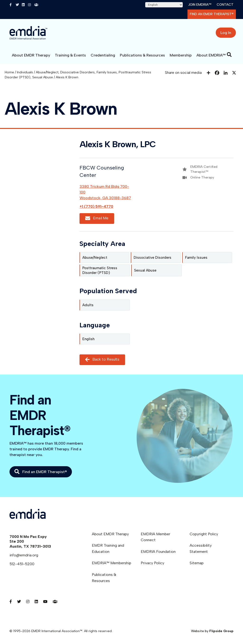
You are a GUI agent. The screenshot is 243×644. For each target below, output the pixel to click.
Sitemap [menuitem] (197, 563)
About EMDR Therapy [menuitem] (110, 534)
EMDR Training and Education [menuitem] (108, 548)
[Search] (229, 55)
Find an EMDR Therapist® (212, 14)
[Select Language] (164, 5)
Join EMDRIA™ (200, 5)
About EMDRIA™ (211, 55)
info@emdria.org (24, 555)
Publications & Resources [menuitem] (104, 578)
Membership (181, 55)
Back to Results (102, 360)
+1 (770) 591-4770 (96, 206)
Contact (225, 5)
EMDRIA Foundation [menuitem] (158, 552)
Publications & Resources (142, 55)
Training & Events (70, 55)
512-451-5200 (22, 564)
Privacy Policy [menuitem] (152, 563)
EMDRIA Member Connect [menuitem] (155, 537)
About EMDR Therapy (31, 55)
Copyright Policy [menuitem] (204, 534)
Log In (226, 33)
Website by (212, 631)
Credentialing (103, 55)
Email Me (97, 219)
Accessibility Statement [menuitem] (201, 548)
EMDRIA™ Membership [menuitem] (112, 563)
